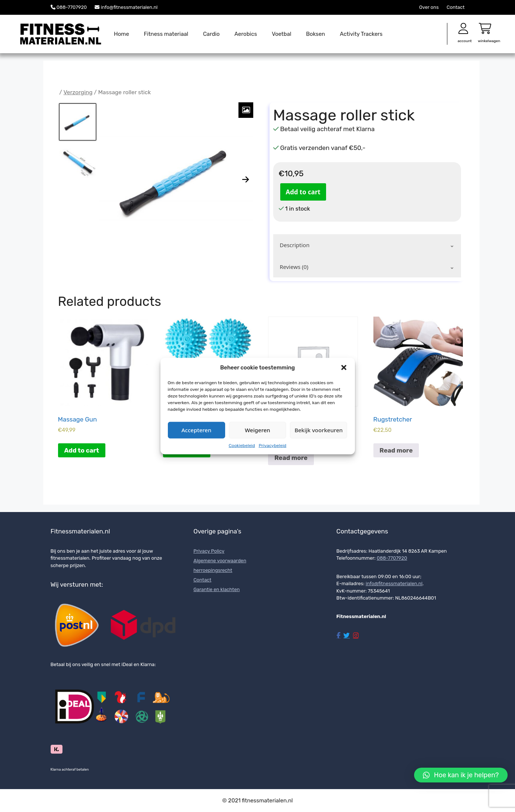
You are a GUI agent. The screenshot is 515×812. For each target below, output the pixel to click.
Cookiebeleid (242, 445)
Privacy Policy (209, 551)
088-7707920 (72, 7)
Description (295, 245)
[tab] (367, 245)
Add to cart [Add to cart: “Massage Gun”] (82, 450)
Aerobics (246, 34)
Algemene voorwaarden (220, 561)
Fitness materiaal (166, 34)
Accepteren (196, 430)
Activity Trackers (361, 34)
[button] (344, 368)
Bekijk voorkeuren (319, 430)
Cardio (211, 34)
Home (121, 34)
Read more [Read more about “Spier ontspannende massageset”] (291, 458)
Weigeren (257, 430)
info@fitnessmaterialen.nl (129, 7)
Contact (455, 7)
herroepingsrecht (213, 570)
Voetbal (282, 34)
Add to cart (303, 192)
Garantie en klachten (216, 589)
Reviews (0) (294, 267)
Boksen (316, 34)
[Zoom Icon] (246, 110)
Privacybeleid (273, 445)
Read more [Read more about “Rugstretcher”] (396, 450)
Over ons (429, 7)
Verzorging (78, 92)
